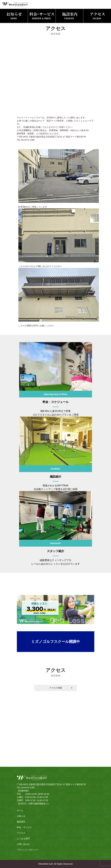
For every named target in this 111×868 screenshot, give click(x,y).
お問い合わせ (23, 844)
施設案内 (21, 822)
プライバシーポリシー (27, 850)
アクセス (21, 833)
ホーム (20, 810)
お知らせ (21, 816)
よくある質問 (23, 839)
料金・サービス (24, 827)
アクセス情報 (56, 688)
